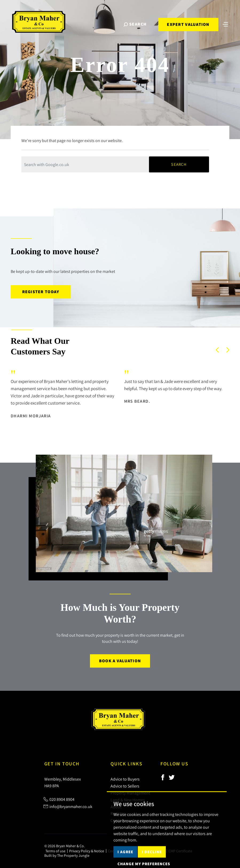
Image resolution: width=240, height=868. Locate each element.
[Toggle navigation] (225, 24)
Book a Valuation (120, 661)
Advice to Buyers (125, 779)
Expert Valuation (188, 24)
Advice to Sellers (125, 786)
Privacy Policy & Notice (87, 851)
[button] (217, 350)
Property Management (130, 793)
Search (179, 164)
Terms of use (55, 851)
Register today (41, 292)
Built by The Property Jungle (67, 855)
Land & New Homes (128, 800)
